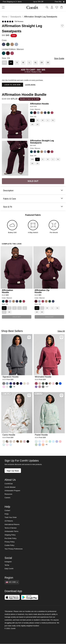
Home (5, 17)
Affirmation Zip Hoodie (42, 291)
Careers (7, 498)
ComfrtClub (9, 484)
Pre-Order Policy (10, 538)
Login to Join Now (13, 85)
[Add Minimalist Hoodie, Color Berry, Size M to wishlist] (61, 337)
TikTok (7, 565)
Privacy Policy (10, 542)
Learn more (30, 85)
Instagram (8, 562)
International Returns (12, 524)
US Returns (9, 521)
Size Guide (59, 58)
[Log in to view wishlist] (57, 7)
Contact (7, 510)
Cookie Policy (9, 545)
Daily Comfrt (9, 569)
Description (33, 191)
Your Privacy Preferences (14, 549)
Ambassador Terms (11, 531)
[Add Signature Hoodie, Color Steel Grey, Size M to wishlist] (29, 337)
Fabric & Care (33, 199)
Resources (8, 494)
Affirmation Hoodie (39, 104)
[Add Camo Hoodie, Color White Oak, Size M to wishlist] (29, 395)
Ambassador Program (12, 491)
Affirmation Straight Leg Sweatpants (42, 142)
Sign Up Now (13, 471)
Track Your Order (11, 517)
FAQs (7, 514)
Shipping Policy (10, 535)
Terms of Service (11, 528)
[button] (2, 7)
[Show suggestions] (12, 582)
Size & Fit (33, 207)
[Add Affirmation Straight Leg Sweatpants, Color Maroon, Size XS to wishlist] (62, 26)
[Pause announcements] (64, 2)
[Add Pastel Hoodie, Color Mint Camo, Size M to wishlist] (61, 395)
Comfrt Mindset (10, 487)
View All (61, 331)
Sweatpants (16, 17)
